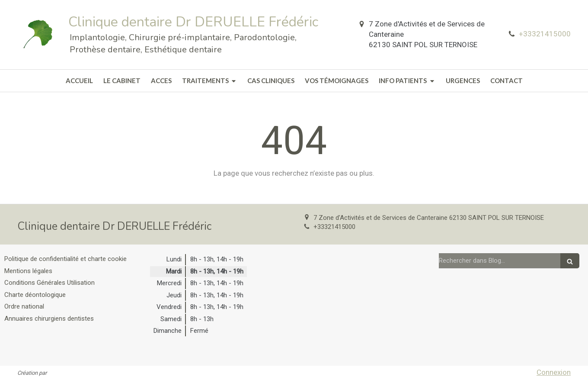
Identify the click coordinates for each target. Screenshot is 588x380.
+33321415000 (545, 34)
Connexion (554, 372)
